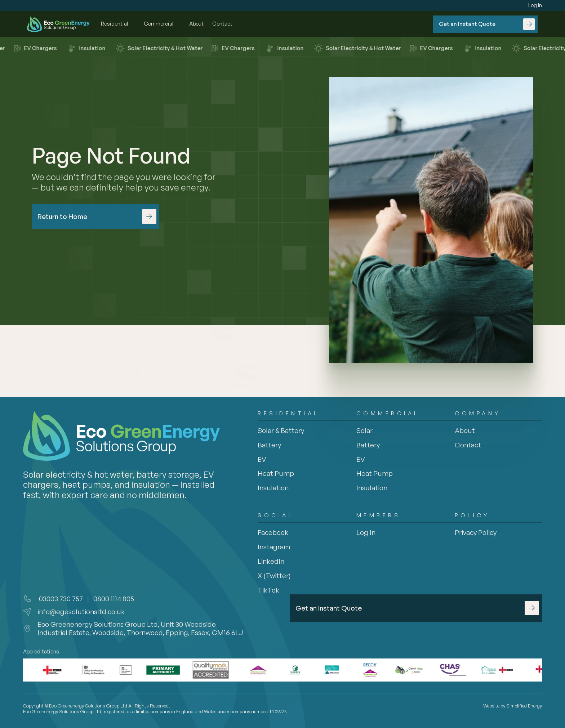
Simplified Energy (524, 706)
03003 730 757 (60, 599)
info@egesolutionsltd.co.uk (81, 612)
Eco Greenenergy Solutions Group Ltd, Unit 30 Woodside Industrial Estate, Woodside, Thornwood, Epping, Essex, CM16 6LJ (140, 628)
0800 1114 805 (114, 599)
